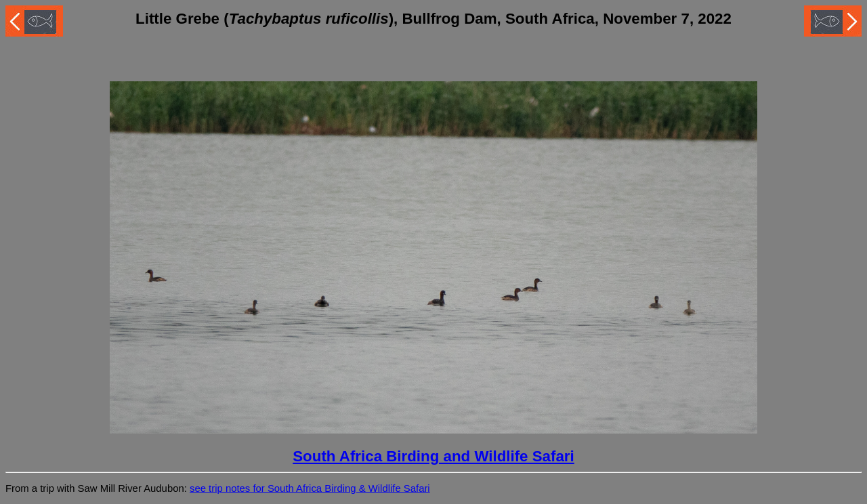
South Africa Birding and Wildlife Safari (433, 456)
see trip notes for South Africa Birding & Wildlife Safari (310, 488)
